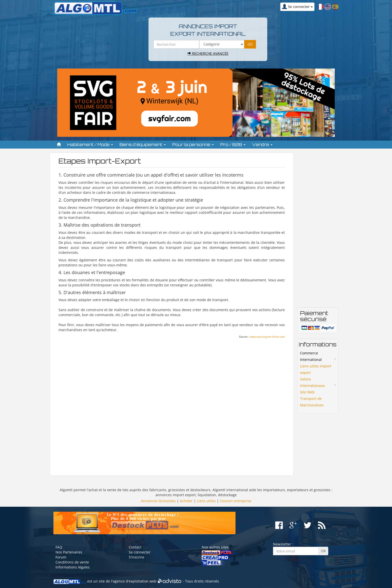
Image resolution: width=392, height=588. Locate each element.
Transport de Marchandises (312, 402)
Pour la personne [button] (193, 145)
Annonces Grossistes (158, 501)
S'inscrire (136, 557)
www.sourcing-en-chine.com (267, 337)
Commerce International (311, 356)
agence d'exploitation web (135, 581)
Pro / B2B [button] (233, 145)
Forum (61, 557)
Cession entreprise (235, 501)
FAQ (59, 547)
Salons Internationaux (312, 382)
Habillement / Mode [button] (90, 145)
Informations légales (73, 567)
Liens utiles (206, 501)
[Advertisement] (172, 406)
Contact (135, 547)
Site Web (307, 392)
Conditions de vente (72, 562)
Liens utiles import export (316, 369)
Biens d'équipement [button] (143, 145)
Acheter (186, 501)
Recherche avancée (208, 53)
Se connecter (140, 552)
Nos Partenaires (69, 552)
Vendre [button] (262, 145)
